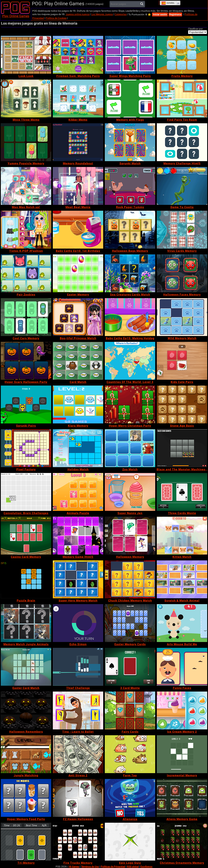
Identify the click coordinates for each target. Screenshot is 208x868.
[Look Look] (26, 55)
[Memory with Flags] (130, 99)
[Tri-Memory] (26, 842)
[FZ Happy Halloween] (78, 798)
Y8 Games (74, 867)
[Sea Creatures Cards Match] (130, 273)
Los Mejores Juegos (102, 14)
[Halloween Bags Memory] (130, 230)
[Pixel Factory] (26, 448)
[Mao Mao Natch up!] (26, 186)
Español (168, 3)
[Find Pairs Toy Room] (182, 99)
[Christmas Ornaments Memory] (182, 842)
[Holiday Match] (78, 448)
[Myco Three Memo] (26, 99)
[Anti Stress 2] (78, 754)
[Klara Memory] (78, 404)
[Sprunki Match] (130, 142)
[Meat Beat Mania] (78, 186)
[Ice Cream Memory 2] (182, 710)
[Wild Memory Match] (182, 317)
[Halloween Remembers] (26, 710)
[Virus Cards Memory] (182, 230)
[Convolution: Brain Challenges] (26, 492)
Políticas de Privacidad (113, 867)
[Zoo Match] (130, 448)
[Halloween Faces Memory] (182, 273)
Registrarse (175, 15)
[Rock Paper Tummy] (130, 186)
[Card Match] (78, 361)
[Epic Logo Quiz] (130, 842)
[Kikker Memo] (78, 99)
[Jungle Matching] (26, 754)
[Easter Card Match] (26, 667)
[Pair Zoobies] (26, 273)
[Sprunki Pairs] (26, 404)
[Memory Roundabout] (78, 142)
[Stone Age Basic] (182, 404)
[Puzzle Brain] (26, 579)
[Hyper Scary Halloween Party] (26, 361)
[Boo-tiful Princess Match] (78, 317)
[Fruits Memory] (182, 55)
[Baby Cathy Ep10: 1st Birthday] (78, 230)
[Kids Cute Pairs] (182, 361)
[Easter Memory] (78, 273)
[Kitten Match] (182, 536)
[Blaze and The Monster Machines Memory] (182, 448)
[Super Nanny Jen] (130, 492)
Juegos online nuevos (78, 14)
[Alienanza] (130, 798)
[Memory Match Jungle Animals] (26, 623)
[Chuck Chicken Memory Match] (130, 579)
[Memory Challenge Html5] (182, 142)
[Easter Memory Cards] (130, 623)
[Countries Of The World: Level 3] (130, 361)
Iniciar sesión (160, 15)
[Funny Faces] (182, 667)
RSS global (133, 867)
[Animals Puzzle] (78, 492)
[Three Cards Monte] (182, 492)
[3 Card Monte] (130, 667)
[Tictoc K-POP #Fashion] (26, 230)
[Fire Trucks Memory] (78, 842)
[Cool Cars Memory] (26, 317)
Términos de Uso (90, 867)
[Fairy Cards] (130, 710)
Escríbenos (146, 867)
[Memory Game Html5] (78, 536)
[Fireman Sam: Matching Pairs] (78, 55)
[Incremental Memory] (182, 754)
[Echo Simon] (78, 623)
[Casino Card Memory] (26, 536)
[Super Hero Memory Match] (78, 579)
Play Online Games (16, 16)
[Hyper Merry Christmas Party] (130, 404)
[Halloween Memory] (130, 536)
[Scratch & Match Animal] (182, 579)
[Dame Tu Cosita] (182, 186)
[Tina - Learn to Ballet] (78, 710)
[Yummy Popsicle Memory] (26, 142)
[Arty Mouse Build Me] (182, 623)
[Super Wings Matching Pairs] (130, 55)
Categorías (121, 14)
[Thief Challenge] (78, 667)
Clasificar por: (196, 29)
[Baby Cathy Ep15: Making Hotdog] (130, 317)
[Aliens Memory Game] (182, 798)
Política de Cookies (56, 18)
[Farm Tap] (130, 754)
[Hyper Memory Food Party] (26, 798)
